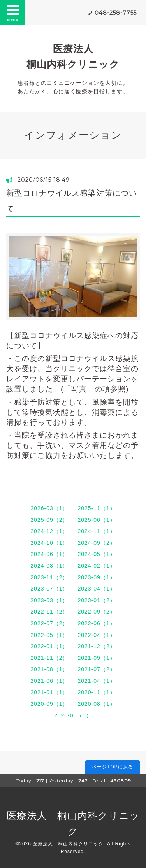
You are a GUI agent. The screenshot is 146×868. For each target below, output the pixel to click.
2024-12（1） (49, 531)
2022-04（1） (97, 635)
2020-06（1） (73, 715)
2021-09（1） (97, 658)
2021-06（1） (49, 681)
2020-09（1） (49, 704)
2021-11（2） (49, 658)
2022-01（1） (49, 646)
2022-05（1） (49, 635)
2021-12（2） (97, 646)
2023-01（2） (97, 600)
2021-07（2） (97, 669)
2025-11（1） (97, 508)
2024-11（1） (97, 531)
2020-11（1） (97, 692)
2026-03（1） (49, 508)
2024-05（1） (97, 554)
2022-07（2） (49, 623)
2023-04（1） (97, 589)
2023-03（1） (49, 600)
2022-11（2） (49, 612)
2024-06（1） (49, 554)
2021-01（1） (49, 692)
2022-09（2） (97, 612)
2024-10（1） (49, 543)
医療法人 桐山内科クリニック (68, 844)
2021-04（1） (97, 681)
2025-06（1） (97, 520)
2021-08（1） (49, 669)
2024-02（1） (97, 566)
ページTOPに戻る (112, 767)
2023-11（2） (49, 577)
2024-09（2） (97, 543)
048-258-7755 (116, 13)
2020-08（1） (97, 704)
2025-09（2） (49, 520)
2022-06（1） (97, 623)
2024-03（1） (49, 566)
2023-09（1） (97, 577)
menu (13, 12)
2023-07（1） (49, 589)
